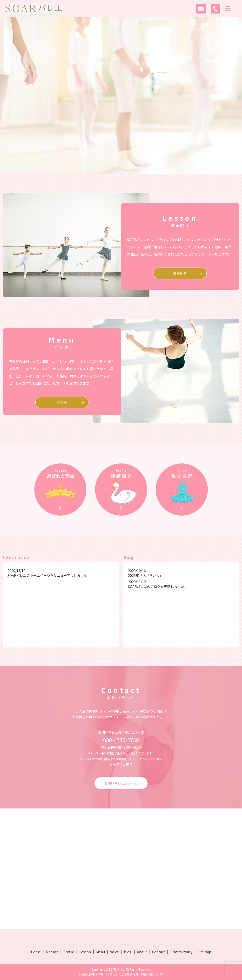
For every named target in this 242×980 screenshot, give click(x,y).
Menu (101, 952)
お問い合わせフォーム (121, 783)
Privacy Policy (181, 952)
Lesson (85, 952)
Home (36, 952)
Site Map (204, 952)
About (142, 952)
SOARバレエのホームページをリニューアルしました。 (49, 575)
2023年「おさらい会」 (145, 575)
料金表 (62, 402)
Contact (159, 952)
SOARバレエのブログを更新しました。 (158, 587)
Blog (128, 952)
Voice (114, 952)
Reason (52, 952)
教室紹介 (180, 273)
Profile (69, 952)
